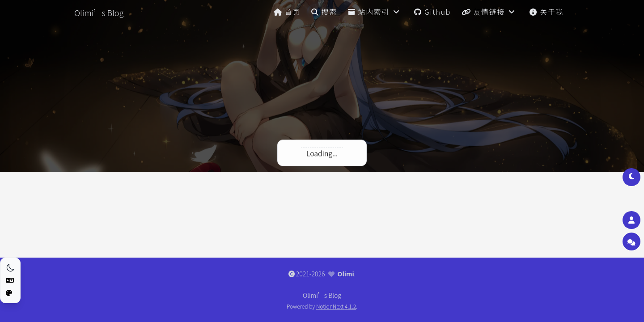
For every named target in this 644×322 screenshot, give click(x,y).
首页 (287, 12)
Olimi (346, 274)
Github (432, 12)
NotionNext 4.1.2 (336, 306)
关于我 (547, 12)
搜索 (324, 12)
